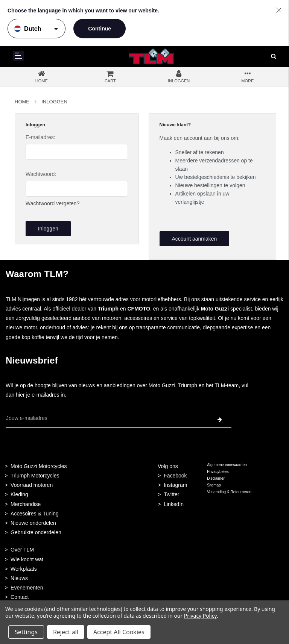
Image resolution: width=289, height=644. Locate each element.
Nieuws (19, 578)
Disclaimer (216, 478)
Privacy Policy (200, 616)
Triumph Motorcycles (35, 476)
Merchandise (26, 504)
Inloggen (54, 102)
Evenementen (27, 588)
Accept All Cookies (119, 632)
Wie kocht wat (27, 559)
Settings (26, 632)
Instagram (175, 485)
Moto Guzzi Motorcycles (39, 466)
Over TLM (22, 550)
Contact (20, 597)
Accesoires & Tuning (35, 514)
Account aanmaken (194, 239)
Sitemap (214, 485)
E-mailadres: (40, 137)
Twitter (171, 494)
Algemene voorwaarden (227, 465)
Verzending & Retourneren (229, 492)
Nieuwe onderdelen (33, 523)
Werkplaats (24, 569)
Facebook (175, 476)
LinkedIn (174, 504)
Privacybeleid (218, 472)
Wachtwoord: (41, 174)
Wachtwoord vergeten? (52, 203)
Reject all (66, 632)
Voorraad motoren (32, 485)
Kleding (19, 494)
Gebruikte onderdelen (36, 532)
